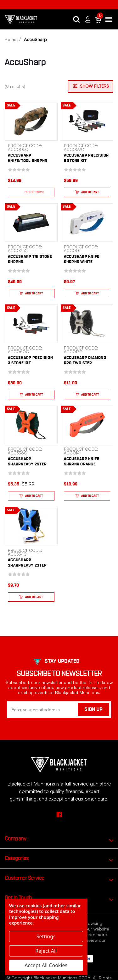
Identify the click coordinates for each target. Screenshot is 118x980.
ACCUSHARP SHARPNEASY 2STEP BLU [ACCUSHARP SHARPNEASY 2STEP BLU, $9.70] (27, 565)
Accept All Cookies (46, 965)
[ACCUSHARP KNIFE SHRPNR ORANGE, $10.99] (87, 425)
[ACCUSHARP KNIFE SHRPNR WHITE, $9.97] (87, 223)
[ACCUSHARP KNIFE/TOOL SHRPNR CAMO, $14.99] (31, 121)
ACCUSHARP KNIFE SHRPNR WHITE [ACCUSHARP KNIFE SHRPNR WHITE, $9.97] (82, 259)
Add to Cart (87, 192)
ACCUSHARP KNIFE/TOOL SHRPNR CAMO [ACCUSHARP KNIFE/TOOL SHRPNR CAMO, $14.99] (28, 161)
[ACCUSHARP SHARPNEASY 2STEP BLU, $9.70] (31, 526)
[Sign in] (88, 20)
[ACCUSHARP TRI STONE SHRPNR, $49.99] (31, 223)
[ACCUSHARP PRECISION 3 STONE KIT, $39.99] (31, 324)
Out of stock (31, 192)
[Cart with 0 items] (98, 20)
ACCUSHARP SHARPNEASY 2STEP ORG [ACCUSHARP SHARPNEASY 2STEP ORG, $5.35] (27, 464)
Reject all (46, 951)
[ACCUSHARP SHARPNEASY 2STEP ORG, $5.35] (31, 425)
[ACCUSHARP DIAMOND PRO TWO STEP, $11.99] (87, 324)
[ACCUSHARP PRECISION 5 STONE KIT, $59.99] (87, 121)
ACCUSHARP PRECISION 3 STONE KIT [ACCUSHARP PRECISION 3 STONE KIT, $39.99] (30, 360)
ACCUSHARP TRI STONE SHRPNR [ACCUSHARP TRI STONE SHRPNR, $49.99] (30, 259)
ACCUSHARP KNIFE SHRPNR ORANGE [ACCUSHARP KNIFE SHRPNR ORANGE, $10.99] (82, 462)
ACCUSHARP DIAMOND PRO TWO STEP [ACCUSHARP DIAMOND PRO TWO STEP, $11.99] (85, 360)
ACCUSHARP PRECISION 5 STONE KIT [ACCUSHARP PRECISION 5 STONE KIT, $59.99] (86, 158)
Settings (46, 936)
